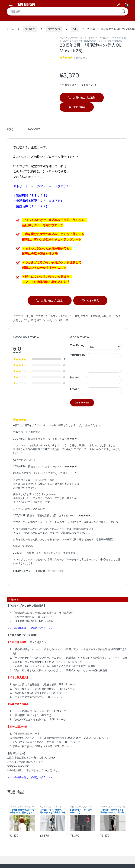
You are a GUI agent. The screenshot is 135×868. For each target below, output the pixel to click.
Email (74, 389)
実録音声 (30, 29)
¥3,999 (63, 38)
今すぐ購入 (79, 107)
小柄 (72, 807)
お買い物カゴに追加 (84, 97)
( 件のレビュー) (82, 58)
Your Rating (77, 345)
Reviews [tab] (34, 129)
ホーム (11, 29)
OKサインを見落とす (73, 41)
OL (75, 29)
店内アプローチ (24, 807)
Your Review (78, 355)
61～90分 (101, 38)
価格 (104, 316)
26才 (86, 41)
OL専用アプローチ (98, 41)
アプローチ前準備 (115, 38)
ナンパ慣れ (113, 41)
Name (75, 377)
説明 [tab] (10, 129)
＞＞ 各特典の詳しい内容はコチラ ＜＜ (30, 628)
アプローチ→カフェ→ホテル (81, 38)
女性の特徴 (54, 29)
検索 (123, 11)
